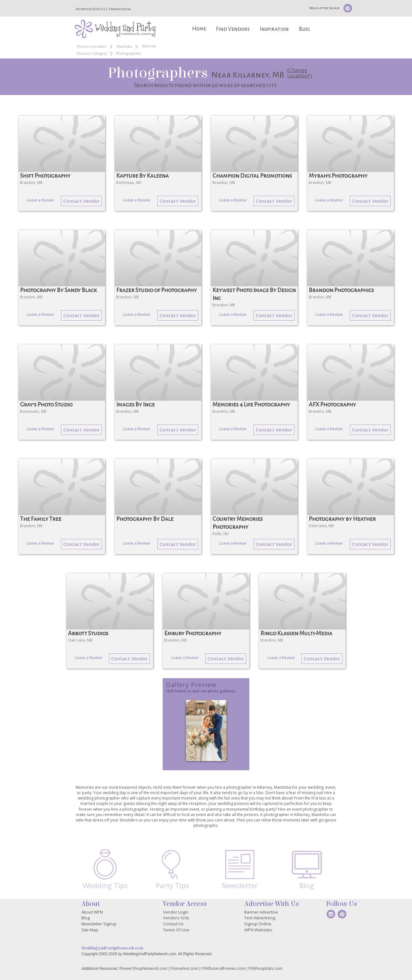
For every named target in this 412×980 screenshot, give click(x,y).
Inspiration (274, 29)
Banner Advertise (261, 912)
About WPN (92, 912)
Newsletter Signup (324, 8)
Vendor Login (120, 9)
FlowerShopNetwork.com (143, 968)
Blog (304, 29)
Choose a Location (92, 46)
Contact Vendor (81, 201)
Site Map (90, 930)
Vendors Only (176, 918)
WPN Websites (258, 930)
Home (199, 29)
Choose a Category (92, 53)
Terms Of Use (176, 930)
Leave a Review (40, 200)
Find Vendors (233, 29)
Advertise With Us (91, 9)
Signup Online (258, 924)
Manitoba (124, 46)
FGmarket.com (184, 968)
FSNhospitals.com (265, 968)
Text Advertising (260, 918)
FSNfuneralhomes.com (223, 968)
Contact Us (173, 924)
